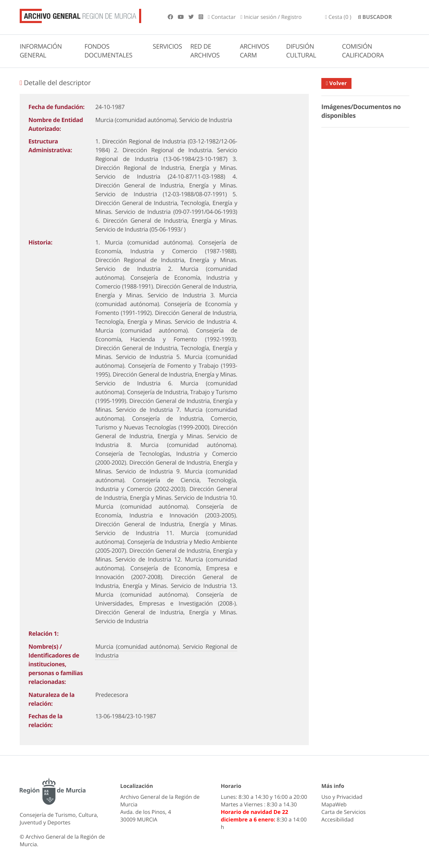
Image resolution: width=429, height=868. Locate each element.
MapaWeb (334, 804)
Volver (336, 83)
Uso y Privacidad (342, 797)
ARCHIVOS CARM (254, 51)
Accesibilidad (337, 819)
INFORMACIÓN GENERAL (41, 51)
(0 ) (338, 17)
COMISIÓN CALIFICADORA (363, 51)
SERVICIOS (168, 47)
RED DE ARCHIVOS (205, 51)
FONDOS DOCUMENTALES (108, 51)
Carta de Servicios (344, 812)
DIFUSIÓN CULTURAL (301, 51)
